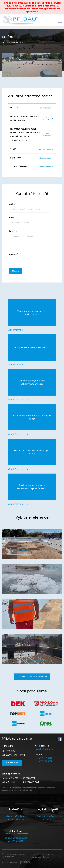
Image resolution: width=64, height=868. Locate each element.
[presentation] (27, 261)
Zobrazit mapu (12, 763)
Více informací (45, 108)
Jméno (12, 204)
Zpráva (12, 231)
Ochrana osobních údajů (42, 854)
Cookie (46, 857)
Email (12, 218)
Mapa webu (36, 857)
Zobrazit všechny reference (32, 677)
